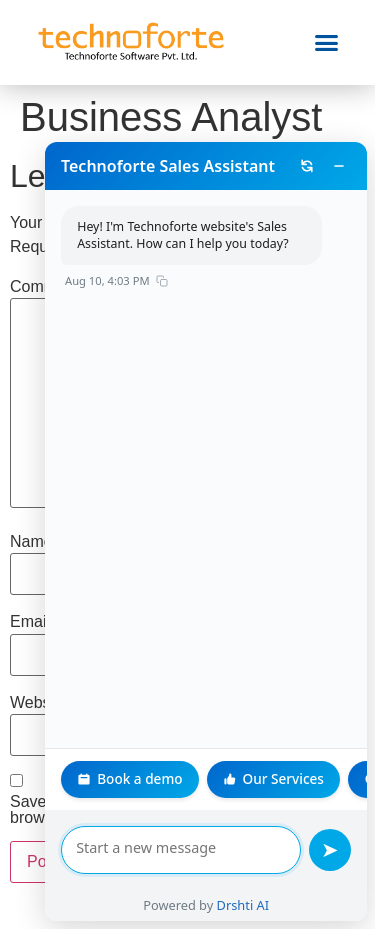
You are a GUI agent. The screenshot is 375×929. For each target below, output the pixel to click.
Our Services (235, 778)
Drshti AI (224, 905)
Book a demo (92, 778)
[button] (327, 43)
